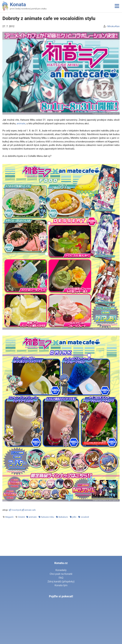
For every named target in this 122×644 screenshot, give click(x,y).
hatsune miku (47, 517)
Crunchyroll (15, 510)
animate (33, 517)
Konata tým (61, 585)
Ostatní (21, 517)
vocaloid (85, 517)
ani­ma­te (21, 123)
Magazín (9, 517)
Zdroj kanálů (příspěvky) (61, 582)
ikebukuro (63, 517)
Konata (18, 4)
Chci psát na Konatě (61, 574)
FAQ (61, 578)
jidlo (74, 517)
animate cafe (29, 510)
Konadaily (61, 570)
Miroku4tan (114, 26)
